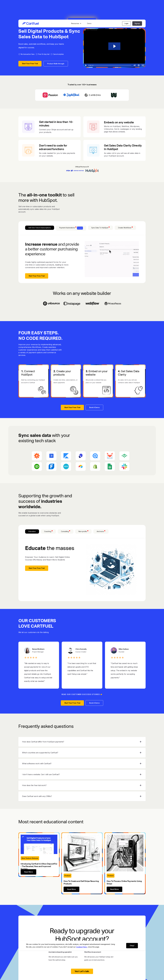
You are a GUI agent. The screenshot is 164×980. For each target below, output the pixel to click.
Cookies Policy (82, 947)
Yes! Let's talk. (82, 971)
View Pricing (82, 976)
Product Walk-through (56, 64)
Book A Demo (94, 407)
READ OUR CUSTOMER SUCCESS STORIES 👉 (82, 694)
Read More (28, 872)
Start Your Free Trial (30, 63)
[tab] (40, 228)
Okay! (132, 946)
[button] (76, 23)
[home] (30, 23)
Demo (89, 23)
